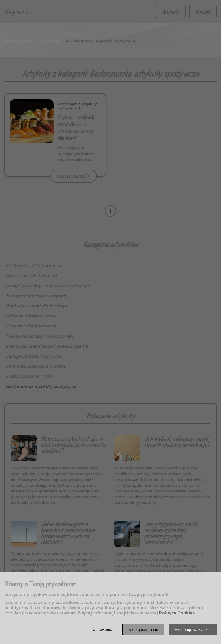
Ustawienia (102, 630)
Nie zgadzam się (143, 630)
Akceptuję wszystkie (193, 630)
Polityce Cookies (177, 613)
